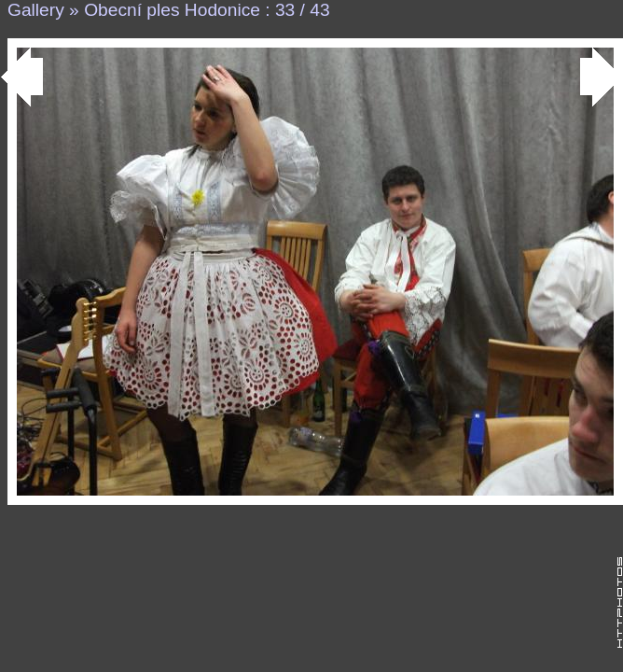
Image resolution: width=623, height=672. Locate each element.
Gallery (36, 10)
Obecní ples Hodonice (172, 10)
